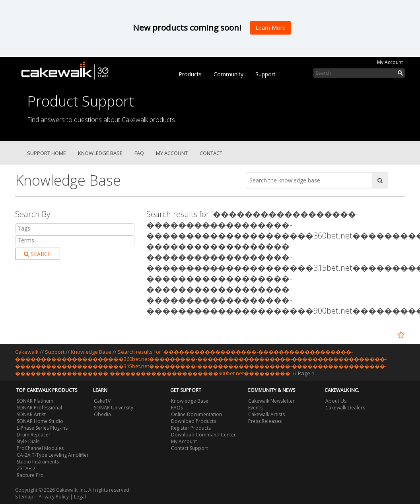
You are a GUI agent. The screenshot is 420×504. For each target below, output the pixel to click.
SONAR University (114, 408)
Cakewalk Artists (266, 414)
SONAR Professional (39, 408)
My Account (390, 62)
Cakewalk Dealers (345, 408)
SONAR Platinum (35, 401)
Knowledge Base (100, 153)
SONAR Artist (31, 414)
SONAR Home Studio (40, 421)
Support (265, 74)
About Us (336, 401)
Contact (211, 153)
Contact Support (190, 448)
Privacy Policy (54, 497)
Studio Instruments (38, 462)
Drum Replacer (34, 435)
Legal (80, 497)
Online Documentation (196, 414)
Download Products (193, 421)
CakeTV (102, 401)
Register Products (191, 428)
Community (228, 74)
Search (38, 254)
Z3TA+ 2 (26, 468)
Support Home (47, 153)
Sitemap (24, 497)
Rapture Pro (30, 475)
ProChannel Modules (40, 448)
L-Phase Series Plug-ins (42, 428)
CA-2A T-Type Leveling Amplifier (53, 455)
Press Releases (265, 421)
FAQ (139, 153)
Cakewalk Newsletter (271, 401)
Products (190, 74)
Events (255, 408)
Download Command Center (203, 435)
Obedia (102, 414)
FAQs (177, 408)
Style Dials (28, 441)
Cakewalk (27, 352)
